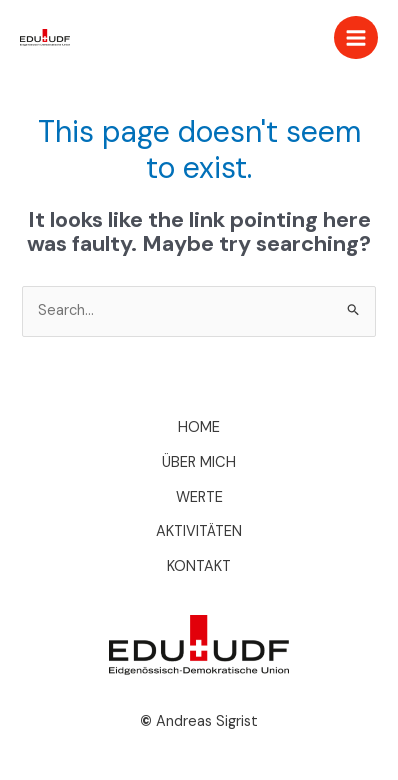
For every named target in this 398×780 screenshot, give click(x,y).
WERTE (199, 497)
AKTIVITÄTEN (199, 531)
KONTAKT (199, 566)
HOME (199, 427)
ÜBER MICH (199, 462)
